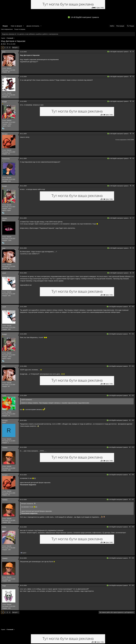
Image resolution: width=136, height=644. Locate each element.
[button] (24, 26)
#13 (133, 395)
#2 (133, 77)
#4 (133, 134)
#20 (133, 585)
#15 (133, 447)
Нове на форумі (16, 26)
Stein (4, 44)
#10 (133, 307)
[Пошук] (130, 26)
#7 (133, 218)
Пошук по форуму (20, 29)
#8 (133, 248)
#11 (133, 334)
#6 (133, 186)
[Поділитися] (130, 52)
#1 (133, 52)
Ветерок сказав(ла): (27, 504)
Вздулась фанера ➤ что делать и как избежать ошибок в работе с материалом (30, 34)
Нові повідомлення (7, 29)
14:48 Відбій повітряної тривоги (85, 17)
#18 (133, 527)
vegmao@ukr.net (26, 285)
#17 (133, 499)
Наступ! (15, 47)
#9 (133, 273)
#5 (133, 158)
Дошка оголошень (33, 26)
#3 (133, 101)
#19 (133, 558)
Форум (5, 26)
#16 (133, 475)
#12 (133, 366)
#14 (133, 420)
